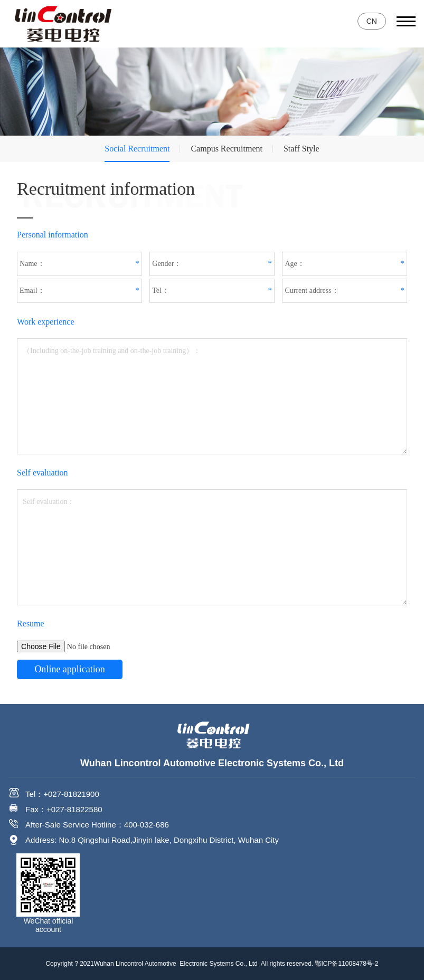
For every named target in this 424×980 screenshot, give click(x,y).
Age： (294, 264)
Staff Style (301, 149)
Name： (32, 264)
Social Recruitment (137, 149)
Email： (32, 291)
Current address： (312, 291)
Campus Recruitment (227, 149)
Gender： (167, 264)
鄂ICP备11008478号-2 (346, 964)
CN (372, 21)
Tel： (161, 291)
